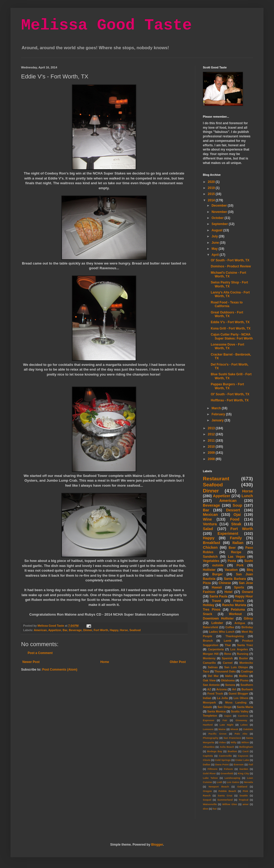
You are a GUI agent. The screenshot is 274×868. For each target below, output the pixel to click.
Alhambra (209, 747)
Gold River (209, 773)
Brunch (208, 641)
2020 (212, 182)
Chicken (210, 547)
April (216, 255)
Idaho (229, 676)
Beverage (75, 630)
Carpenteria (216, 649)
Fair (225, 720)
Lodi (219, 782)
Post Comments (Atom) (60, 670)
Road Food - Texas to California (227, 304)
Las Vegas (236, 557)
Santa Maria (245, 707)
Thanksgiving (235, 636)
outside (218, 565)
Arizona (222, 689)
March (217, 408)
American (40, 630)
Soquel (207, 800)
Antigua (240, 623)
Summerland (225, 800)
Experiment (228, 533)
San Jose (246, 583)
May (215, 249)
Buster (243, 658)
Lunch (247, 496)
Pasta (232, 561)
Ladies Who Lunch (222, 632)
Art (234, 689)
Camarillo (209, 663)
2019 (212, 188)
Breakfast (212, 543)
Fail (251, 764)
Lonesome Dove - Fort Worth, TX (227, 346)
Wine (207, 519)
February (219, 414)
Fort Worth (101, 630)
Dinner (88, 630)
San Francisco (232, 738)
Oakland (242, 787)
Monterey (209, 658)
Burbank (247, 689)
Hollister (209, 570)
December (220, 206)
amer (246, 804)
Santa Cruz (225, 795)
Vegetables (211, 561)
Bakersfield (211, 627)
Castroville (225, 756)
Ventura (210, 524)
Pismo (244, 680)
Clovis (207, 760)
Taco (206, 671)
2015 (212, 194)
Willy (233, 742)
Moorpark (209, 702)
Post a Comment (40, 653)
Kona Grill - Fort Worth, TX (231, 328)
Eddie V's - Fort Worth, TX (230, 322)
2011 (212, 441)
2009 (212, 453)
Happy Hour (244, 596)
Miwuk (234, 729)
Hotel (228, 592)
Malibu (243, 676)
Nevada (248, 782)
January (218, 420)
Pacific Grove (217, 734)
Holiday (209, 605)
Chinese (225, 583)
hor (215, 809)
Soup (237, 505)
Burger (217, 574)
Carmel (228, 663)
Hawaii (217, 587)
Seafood (135, 630)
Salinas (213, 667)
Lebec (244, 725)
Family (236, 538)
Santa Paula (218, 596)
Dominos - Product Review (231, 266)
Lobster (217, 623)
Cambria (243, 716)
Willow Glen (230, 804)
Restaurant (216, 479)
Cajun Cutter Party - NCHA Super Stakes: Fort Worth (232, 336)
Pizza (207, 583)
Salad (208, 529)
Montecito (246, 663)
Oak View (209, 680)
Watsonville (210, 804)
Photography (211, 738)
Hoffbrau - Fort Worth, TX (230, 400)
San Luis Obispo (236, 667)
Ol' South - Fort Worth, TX (230, 260)
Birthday (247, 627)
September (220, 224)
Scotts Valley (240, 711)
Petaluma (238, 610)
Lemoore (208, 729)
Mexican (210, 515)
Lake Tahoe (210, 778)
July (215, 236)
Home (105, 662)
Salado (207, 707)
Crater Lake (242, 760)
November (220, 212)
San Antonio (211, 685)
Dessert (233, 510)
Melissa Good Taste (106, 25)
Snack (207, 614)
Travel (216, 601)
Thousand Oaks (225, 671)
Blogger (157, 845)
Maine (222, 729)
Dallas (207, 764)
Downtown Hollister (218, 618)
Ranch (207, 795)
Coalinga (247, 671)
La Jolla (222, 698)
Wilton (245, 742)
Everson (239, 764)
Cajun (228, 716)
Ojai (237, 515)
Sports (239, 587)
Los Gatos (233, 782)
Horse (124, 630)
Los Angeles (239, 649)
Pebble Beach (227, 791)
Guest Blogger (238, 694)
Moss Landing (236, 702)
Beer (232, 548)
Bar (65, 630)
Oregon (207, 791)
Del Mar (213, 676)
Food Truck (215, 694)
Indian (207, 698)
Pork (240, 565)
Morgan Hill (211, 654)
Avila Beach (227, 747)
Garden (244, 769)
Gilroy (248, 618)
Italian (238, 543)
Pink (245, 791)
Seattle (244, 795)
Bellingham (246, 747)
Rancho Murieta (234, 605)
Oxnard (247, 592)
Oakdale (248, 729)
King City (244, 773)
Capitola (208, 756)
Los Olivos (241, 698)
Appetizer (55, 630)
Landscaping (232, 778)
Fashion (209, 592)
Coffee (230, 627)
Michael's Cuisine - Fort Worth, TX (228, 275)
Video (222, 742)
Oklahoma (228, 680)
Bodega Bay (215, 751)
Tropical (244, 800)
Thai (228, 645)
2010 (212, 447)
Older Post (178, 662)
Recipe (236, 552)
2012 (212, 434)
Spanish (227, 658)
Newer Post (31, 662)
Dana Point (222, 764)
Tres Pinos (212, 610)
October (218, 218)
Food (235, 519)
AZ (209, 689)
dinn (205, 809)
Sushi (249, 561)
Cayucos (243, 756)
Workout (235, 614)
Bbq (250, 570)
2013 (212, 428)
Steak (236, 524)
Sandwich (210, 557)
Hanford (208, 725)
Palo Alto (241, 734)
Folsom (228, 769)
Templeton (210, 716)
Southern (247, 685)
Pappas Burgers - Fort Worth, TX (227, 386)
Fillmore (212, 769)
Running (243, 654)
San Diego (225, 707)
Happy (114, 630)
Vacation (231, 570)
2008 (212, 459)
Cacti (245, 751)
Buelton (232, 751)
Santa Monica (217, 711)
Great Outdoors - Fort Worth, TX (227, 314)
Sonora (230, 685)
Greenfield (227, 773)
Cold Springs (223, 760)
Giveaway (241, 720)
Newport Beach (219, 787)
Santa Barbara (235, 579)
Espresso (209, 720)
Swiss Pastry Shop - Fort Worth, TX (229, 284)
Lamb (227, 641)
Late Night (227, 725)
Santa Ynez (245, 645)
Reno (228, 654)
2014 (212, 200)
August (217, 230)
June (216, 243)
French (239, 601)
